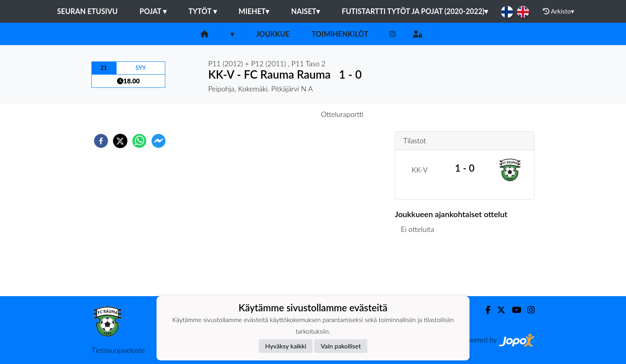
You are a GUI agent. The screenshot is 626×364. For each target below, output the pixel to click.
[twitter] (120, 141)
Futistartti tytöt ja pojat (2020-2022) (415, 11)
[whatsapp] (139, 141)
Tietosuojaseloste (118, 350)
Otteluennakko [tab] (285, 114)
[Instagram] (392, 34)
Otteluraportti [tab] (342, 114)
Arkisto (559, 11)
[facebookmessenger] (158, 141)
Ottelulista (421, 269)
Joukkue (273, 34)
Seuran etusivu (87, 11)
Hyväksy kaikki (286, 346)
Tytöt (203, 11)
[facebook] (101, 141)
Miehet (254, 11)
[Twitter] (498, 310)
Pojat (153, 11)
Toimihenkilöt (340, 34)
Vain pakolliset (341, 346)
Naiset (305, 11)
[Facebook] (485, 310)
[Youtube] (513, 310)
